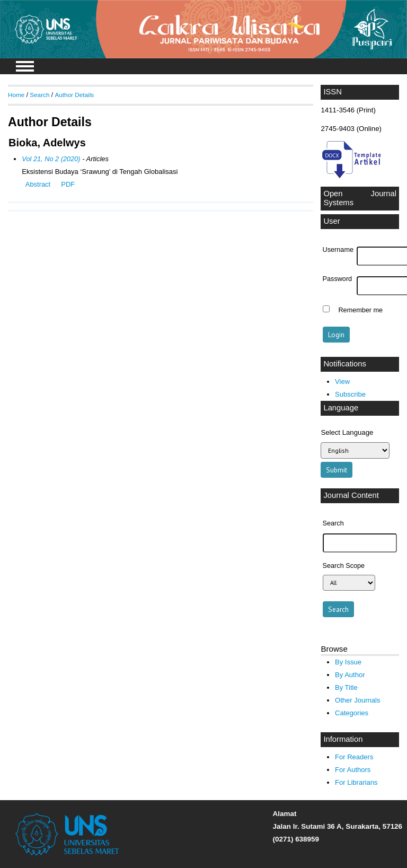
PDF (68, 184)
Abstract (38, 184)
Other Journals (357, 700)
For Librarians (356, 782)
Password (338, 279)
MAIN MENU (25, 66)
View (342, 382)
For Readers (354, 757)
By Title (346, 687)
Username (338, 250)
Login (351, 15)
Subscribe (350, 394)
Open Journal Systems (360, 198)
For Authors (353, 770)
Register (383, 15)
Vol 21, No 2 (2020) (51, 159)
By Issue (348, 662)
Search (39, 95)
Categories (352, 713)
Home (16, 95)
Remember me (360, 310)
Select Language (347, 432)
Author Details (74, 95)
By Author (350, 675)
